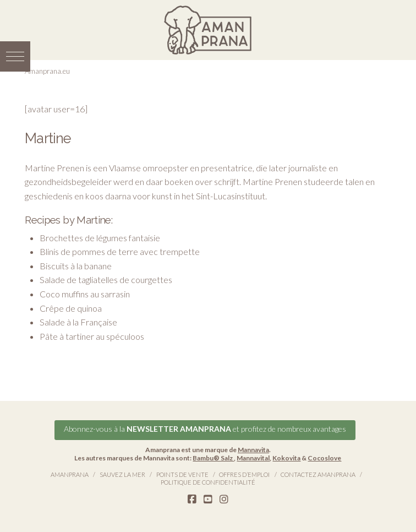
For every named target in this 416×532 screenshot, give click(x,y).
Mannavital (253, 458)
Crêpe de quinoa (71, 308)
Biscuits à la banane (76, 266)
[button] (15, 56)
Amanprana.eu (47, 71)
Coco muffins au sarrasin (85, 294)
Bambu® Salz (213, 458)
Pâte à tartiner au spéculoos (92, 336)
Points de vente (182, 474)
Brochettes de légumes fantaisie (100, 238)
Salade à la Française (78, 322)
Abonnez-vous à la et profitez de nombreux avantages (205, 429)
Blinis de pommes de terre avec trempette (120, 251)
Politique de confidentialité (208, 482)
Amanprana (70, 474)
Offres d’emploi (244, 474)
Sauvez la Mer (122, 474)
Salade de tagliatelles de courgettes (106, 279)
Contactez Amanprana (318, 474)
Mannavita (253, 450)
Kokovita (286, 458)
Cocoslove (324, 458)
